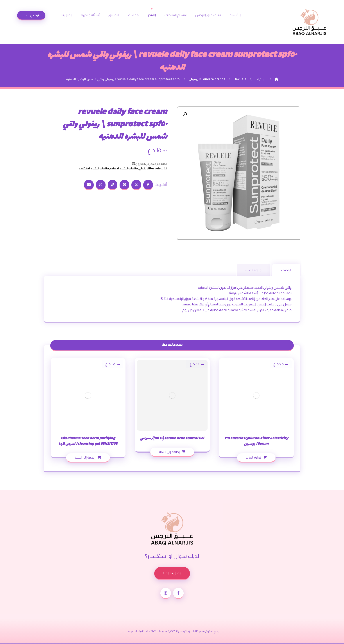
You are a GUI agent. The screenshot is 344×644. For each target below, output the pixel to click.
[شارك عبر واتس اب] (101, 185)
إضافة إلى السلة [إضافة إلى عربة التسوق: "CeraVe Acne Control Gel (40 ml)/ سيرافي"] (169, 452)
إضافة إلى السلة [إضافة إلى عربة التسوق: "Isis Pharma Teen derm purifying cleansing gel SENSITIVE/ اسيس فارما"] (85, 457)
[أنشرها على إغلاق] (136, 185)
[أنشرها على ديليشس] (113, 185)
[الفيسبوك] (178, 593)
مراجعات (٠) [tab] (254, 270)
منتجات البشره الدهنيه (124, 168)
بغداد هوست (133, 631)
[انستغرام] (166, 593)
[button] (185, 114)
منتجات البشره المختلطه (94, 168)
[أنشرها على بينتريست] (124, 185)
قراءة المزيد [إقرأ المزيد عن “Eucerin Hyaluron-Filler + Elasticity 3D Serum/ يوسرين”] (253, 457)
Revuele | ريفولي (150, 168)
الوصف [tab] (286, 270)
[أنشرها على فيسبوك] (148, 185)
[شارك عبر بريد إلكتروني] (89, 185)
